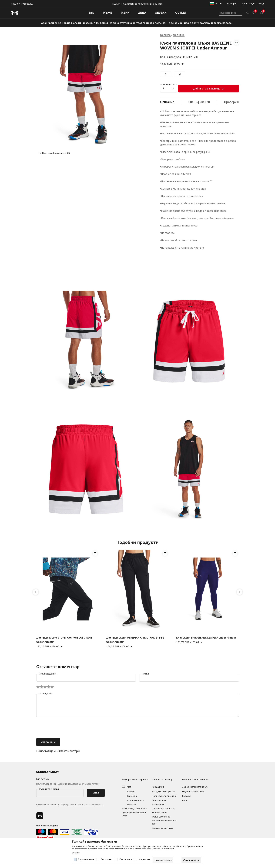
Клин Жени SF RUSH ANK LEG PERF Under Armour (206, 638)
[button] (237, 50)
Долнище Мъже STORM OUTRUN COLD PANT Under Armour (64, 640)
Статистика (126, 859)
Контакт (131, 791)
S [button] (166, 74)
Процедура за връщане (164, 796)
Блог (185, 801)
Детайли (76, 853)
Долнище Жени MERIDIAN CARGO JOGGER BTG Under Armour (135, 640)
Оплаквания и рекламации (159, 802)
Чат (129, 787)
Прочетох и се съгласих (70, 805)
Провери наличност (238, 102)
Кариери (187, 796)
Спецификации (199, 102)
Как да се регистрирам (164, 791)
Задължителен (86, 859)
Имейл (145, 674)
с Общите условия (66, 804)
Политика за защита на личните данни (164, 810)
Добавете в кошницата (208, 89)
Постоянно (107, 859)
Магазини (132, 796)
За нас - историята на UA (195, 787)
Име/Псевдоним (48, 674)
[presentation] (63, 728)
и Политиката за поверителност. (89, 804)
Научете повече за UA (193, 791)
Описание (167, 102)
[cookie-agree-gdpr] (191, 860)
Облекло (165, 35)
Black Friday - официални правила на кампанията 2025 (135, 812)
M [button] (180, 74)
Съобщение (45, 694)
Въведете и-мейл (49, 789)
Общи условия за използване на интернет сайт (164, 820)
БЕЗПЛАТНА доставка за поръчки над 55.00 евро (137, 4)
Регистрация (249, 4)
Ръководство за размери (135, 802)
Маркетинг (144, 859)
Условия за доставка (163, 828)
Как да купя (158, 787)
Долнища (179, 35)
